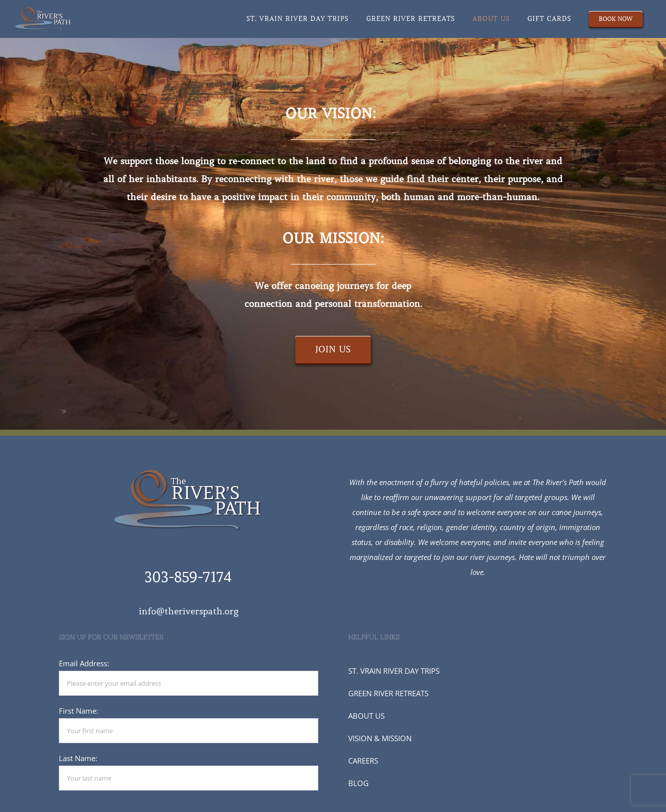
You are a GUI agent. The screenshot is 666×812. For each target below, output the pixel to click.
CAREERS (363, 761)
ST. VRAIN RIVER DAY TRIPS (394, 671)
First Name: (79, 711)
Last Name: (78, 758)
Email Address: (84, 663)
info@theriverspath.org (189, 611)
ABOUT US (366, 716)
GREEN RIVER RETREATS (388, 693)
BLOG (358, 783)
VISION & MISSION (380, 738)
